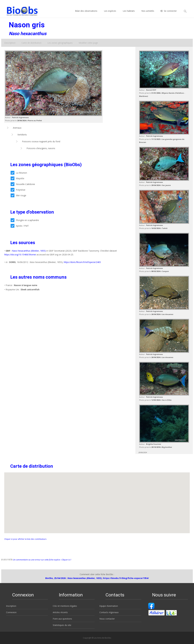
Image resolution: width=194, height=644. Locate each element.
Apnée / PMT (20, 226)
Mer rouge (18, 195)
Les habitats (129, 14)
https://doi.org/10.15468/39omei (20, 255)
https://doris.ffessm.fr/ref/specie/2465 (82, 262)
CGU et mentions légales (65, 606)
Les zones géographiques (60, 43)
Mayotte (17, 178)
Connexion (11, 612)
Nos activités (148, 14)
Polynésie (18, 190)
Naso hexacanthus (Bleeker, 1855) (29, 251)
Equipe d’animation (109, 606)
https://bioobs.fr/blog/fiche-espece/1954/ (126, 578)
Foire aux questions (62, 619)
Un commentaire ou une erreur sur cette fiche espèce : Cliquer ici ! (42, 560)
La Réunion (19, 173)
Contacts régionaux (109, 612)
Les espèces (110, 14)
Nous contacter (107, 619)
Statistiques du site (62, 625)
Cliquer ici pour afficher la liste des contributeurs (25, 539)
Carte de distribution (31, 43)
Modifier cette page (88, 43)
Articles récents (60, 612)
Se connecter (168, 14)
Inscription (11, 606)
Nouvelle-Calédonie (23, 184)
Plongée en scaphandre (25, 220)
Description (10, 43)
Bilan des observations (86, 14)
